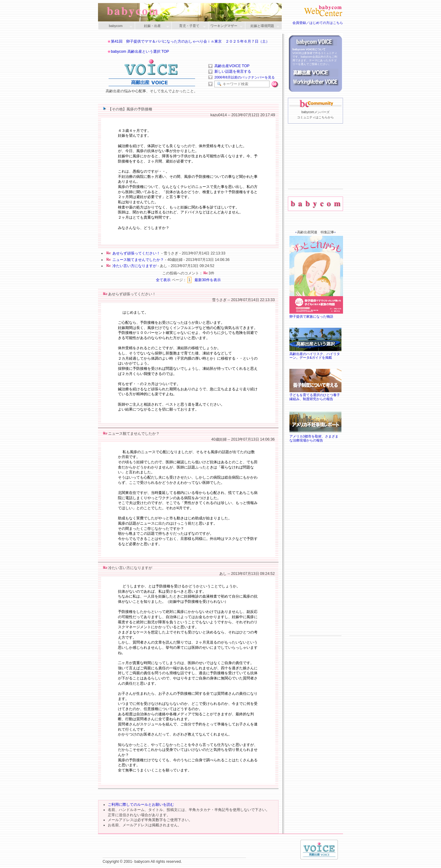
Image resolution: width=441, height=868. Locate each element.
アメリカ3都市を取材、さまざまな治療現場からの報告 (315, 436)
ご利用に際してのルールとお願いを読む (141, 805)
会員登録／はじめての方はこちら (318, 23)
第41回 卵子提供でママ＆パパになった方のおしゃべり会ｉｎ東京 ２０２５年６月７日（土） (190, 41)
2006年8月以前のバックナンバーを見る (245, 77)
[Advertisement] (315, 166)
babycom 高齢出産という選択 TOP (140, 52)
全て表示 (163, 280)
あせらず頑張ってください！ (136, 253)
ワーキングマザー (225, 26)
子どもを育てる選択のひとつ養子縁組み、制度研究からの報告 (315, 395)
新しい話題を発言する (233, 71)
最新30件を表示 (208, 280)
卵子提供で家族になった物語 (317, 314)
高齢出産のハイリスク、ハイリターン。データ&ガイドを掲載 (315, 354)
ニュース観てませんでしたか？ (138, 260)
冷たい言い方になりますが (134, 266)
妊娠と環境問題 (262, 26)
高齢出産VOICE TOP (232, 66)
